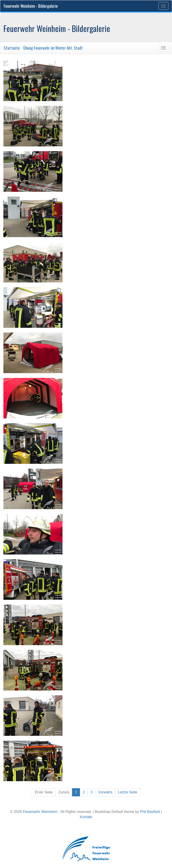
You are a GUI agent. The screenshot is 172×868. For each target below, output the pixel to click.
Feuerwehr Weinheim (40, 812)
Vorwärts (105, 792)
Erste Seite (44, 792)
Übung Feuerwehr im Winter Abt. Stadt (53, 48)
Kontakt (86, 817)
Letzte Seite (128, 792)
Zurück (64, 792)
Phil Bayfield (150, 812)
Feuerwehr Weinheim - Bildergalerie (31, 6)
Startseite (12, 48)
